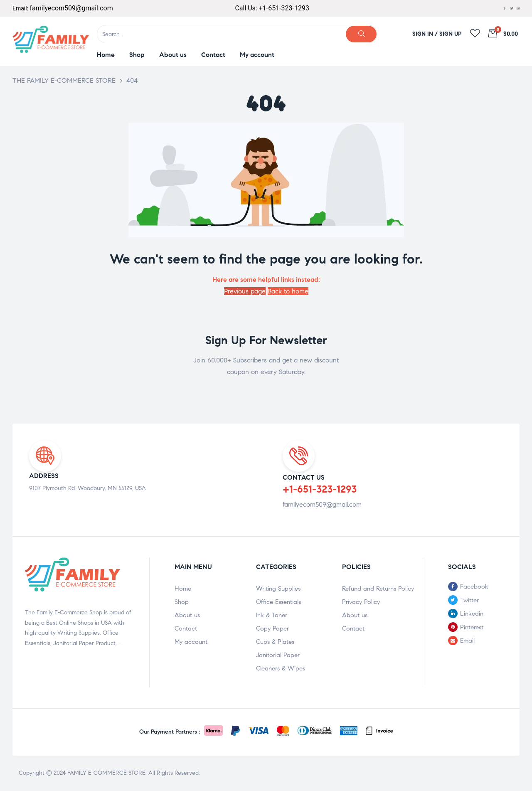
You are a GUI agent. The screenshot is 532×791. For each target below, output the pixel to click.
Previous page (245, 291)
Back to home (288, 291)
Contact (186, 628)
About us (187, 615)
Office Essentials (278, 602)
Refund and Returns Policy (378, 589)
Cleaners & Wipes (281, 668)
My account (191, 642)
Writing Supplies (278, 589)
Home (183, 589)
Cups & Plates (275, 642)
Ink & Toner (272, 615)
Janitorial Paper (278, 655)
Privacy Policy (361, 602)
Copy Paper (272, 628)
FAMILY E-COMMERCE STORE (106, 773)
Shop (182, 602)
